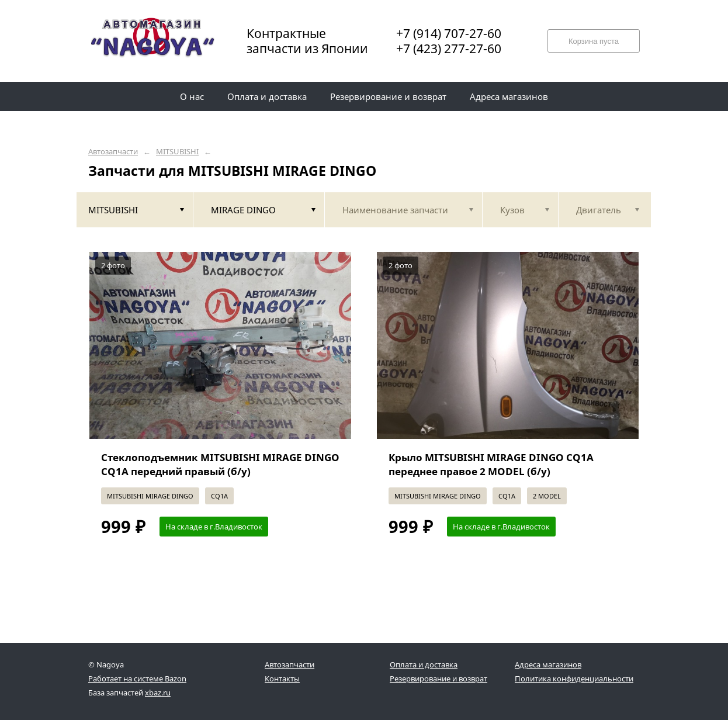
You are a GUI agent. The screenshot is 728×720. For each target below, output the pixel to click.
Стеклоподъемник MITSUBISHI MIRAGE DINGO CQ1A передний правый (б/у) (220, 464)
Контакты (282, 679)
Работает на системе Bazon (137, 679)
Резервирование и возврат (438, 679)
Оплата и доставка (424, 664)
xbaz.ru (158, 693)
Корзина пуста (594, 41)
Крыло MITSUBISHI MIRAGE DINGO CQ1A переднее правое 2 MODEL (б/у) (491, 464)
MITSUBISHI (177, 152)
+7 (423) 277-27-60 (449, 49)
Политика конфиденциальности (574, 679)
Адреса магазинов (548, 664)
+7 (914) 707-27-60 (449, 33)
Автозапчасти (113, 152)
